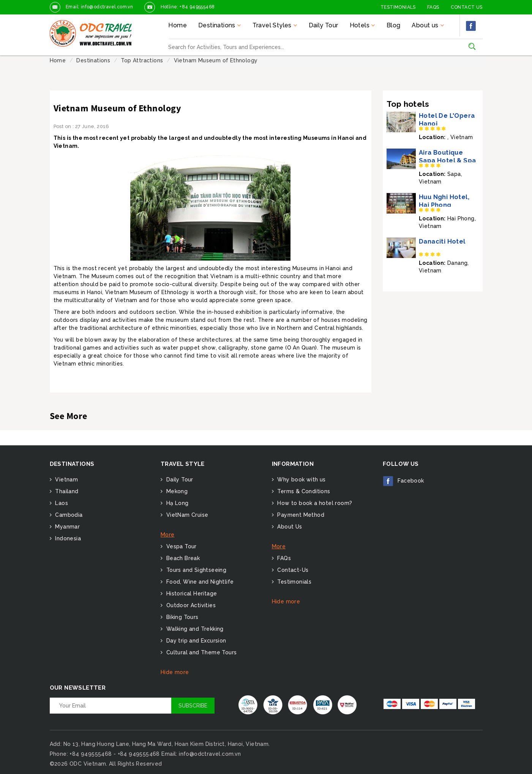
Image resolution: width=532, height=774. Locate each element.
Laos (61, 503)
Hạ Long (176, 503)
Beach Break (182, 558)
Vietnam (66, 480)
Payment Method (300, 515)
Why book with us (301, 480)
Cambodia (68, 515)
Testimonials (398, 7)
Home (178, 25)
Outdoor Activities (190, 605)
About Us (289, 527)
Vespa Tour (180, 546)
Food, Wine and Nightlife (199, 582)
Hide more (175, 672)
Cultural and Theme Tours (200, 652)
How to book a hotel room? (314, 503)
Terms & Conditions (303, 491)
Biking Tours (181, 617)
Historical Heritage (191, 594)
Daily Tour (324, 25)
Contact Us (467, 7)
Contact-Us (292, 570)
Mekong (176, 491)
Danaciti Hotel (442, 241)
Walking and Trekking (194, 629)
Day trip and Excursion (195, 641)
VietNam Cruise (186, 515)
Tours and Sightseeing (195, 570)
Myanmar (67, 527)
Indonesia (67, 538)
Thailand (66, 491)
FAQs (433, 7)
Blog (394, 25)
